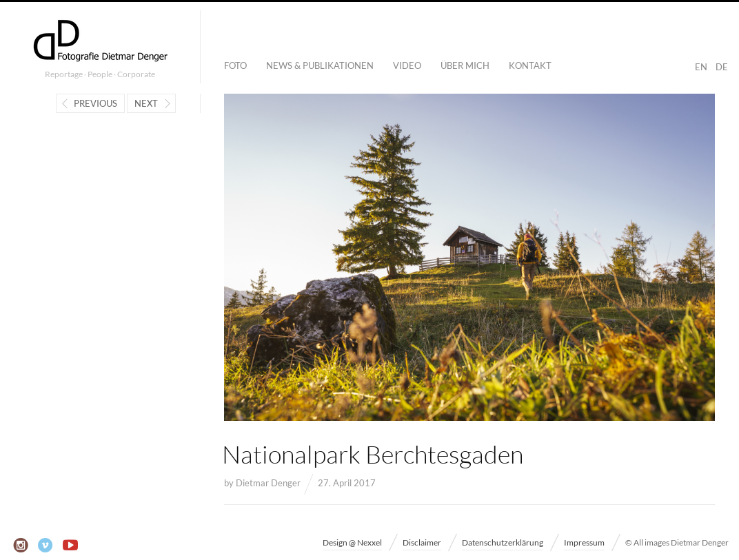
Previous (95, 103)
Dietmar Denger (268, 483)
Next (146, 103)
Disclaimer (422, 542)
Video (407, 65)
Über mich (465, 65)
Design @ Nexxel (352, 542)
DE (722, 67)
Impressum (584, 542)
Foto (235, 65)
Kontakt (530, 65)
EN (701, 67)
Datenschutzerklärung (503, 542)
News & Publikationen (320, 65)
